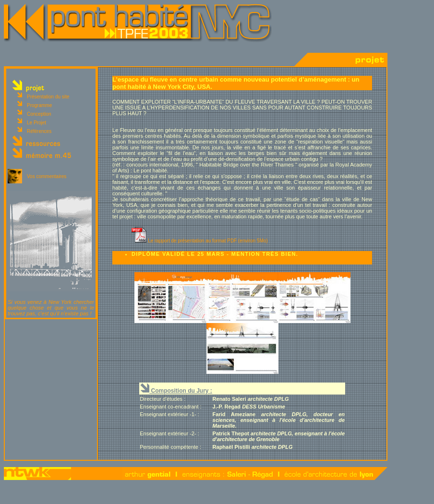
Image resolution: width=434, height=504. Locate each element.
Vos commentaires (47, 176)
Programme (39, 105)
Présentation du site (48, 97)
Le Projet (36, 123)
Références (39, 131)
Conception (39, 114)
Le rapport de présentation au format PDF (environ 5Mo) (208, 241)
